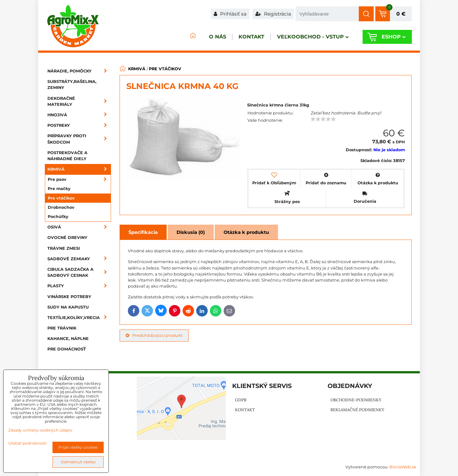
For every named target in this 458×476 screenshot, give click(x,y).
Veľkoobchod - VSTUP (307, 37)
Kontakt (241, 37)
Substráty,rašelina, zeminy (72, 85)
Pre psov (79, 179)
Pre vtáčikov (61, 198)
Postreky (79, 125)
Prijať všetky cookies (78, 447)
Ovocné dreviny (67, 238)
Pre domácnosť (67, 349)
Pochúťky (58, 217)
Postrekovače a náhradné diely (67, 156)
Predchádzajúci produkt (154, 335)
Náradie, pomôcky (79, 71)
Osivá (79, 227)
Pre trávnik (62, 328)
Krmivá (79, 169)
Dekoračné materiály (79, 101)
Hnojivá (79, 115)
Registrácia (273, 14)
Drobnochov (61, 207)
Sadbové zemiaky (79, 259)
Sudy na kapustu (68, 307)
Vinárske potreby (69, 297)
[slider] (323, 119)
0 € (401, 14)
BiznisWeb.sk (403, 467)
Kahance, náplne (68, 339)
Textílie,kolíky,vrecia (79, 318)
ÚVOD (174, 37)
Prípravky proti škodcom (79, 139)
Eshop (391, 37)
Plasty (79, 286)
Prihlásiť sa (230, 14)
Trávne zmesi (64, 248)
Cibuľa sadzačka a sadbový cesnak (79, 272)
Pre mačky (59, 189)
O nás (202, 37)
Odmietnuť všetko (78, 462)
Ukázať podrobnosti (27, 443)
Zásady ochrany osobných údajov (40, 430)
